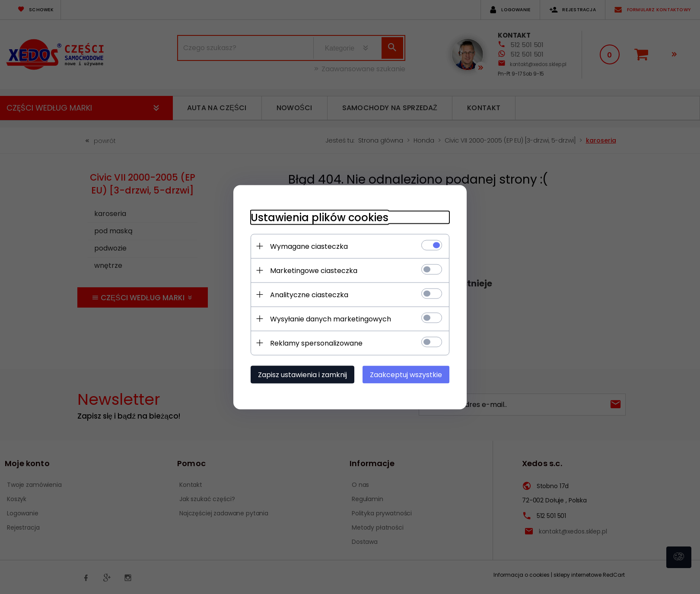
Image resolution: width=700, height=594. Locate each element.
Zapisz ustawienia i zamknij (302, 374)
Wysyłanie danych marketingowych (331, 319)
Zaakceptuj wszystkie (406, 374)
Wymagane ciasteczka (309, 246)
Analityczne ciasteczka (309, 294)
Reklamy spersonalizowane (316, 343)
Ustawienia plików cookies (320, 217)
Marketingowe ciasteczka (314, 270)
